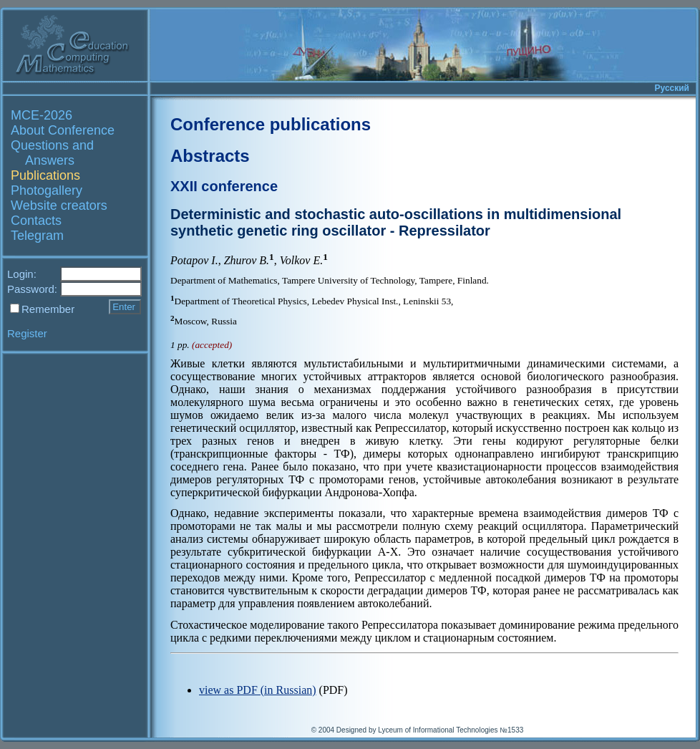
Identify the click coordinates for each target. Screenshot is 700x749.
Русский (672, 88)
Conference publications (271, 124)
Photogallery (47, 190)
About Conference (63, 130)
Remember (48, 309)
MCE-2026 (42, 115)
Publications (45, 175)
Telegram (37, 236)
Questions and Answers (52, 153)
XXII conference (224, 186)
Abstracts (210, 156)
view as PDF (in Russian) (258, 690)
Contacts (36, 221)
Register (27, 333)
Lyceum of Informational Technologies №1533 (451, 730)
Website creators (59, 206)
